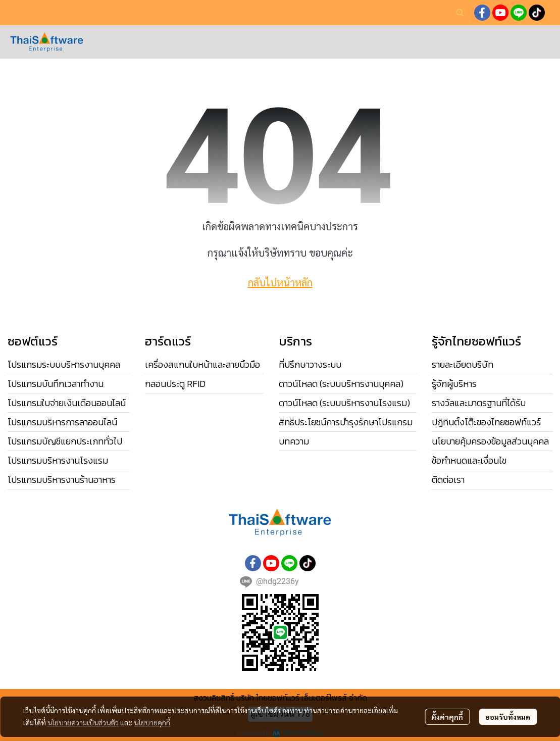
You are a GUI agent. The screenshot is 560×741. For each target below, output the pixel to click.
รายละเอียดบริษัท (463, 364)
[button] (460, 13)
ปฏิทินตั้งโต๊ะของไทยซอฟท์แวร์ (486, 422)
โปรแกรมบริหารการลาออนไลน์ (62, 422)
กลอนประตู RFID (175, 384)
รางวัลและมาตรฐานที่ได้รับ (479, 403)
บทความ (294, 441)
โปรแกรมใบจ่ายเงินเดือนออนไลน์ (67, 403)
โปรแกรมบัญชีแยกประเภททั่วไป (65, 441)
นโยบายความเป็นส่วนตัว (83, 722)
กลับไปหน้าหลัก (280, 282)
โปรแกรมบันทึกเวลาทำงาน (56, 384)
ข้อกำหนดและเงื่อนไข (469, 460)
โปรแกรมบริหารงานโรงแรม (58, 460)
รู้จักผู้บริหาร (454, 384)
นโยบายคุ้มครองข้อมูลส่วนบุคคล (490, 441)
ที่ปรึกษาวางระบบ (310, 364)
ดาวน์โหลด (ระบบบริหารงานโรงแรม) (344, 403)
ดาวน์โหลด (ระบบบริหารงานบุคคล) (341, 384)
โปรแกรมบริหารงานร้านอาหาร (62, 480)
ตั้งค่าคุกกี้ (447, 717)
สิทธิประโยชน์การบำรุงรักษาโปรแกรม (346, 422)
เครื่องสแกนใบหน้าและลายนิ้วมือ (202, 364)
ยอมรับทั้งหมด (508, 717)
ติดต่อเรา (448, 480)
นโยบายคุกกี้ (152, 722)
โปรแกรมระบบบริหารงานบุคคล (64, 364)
